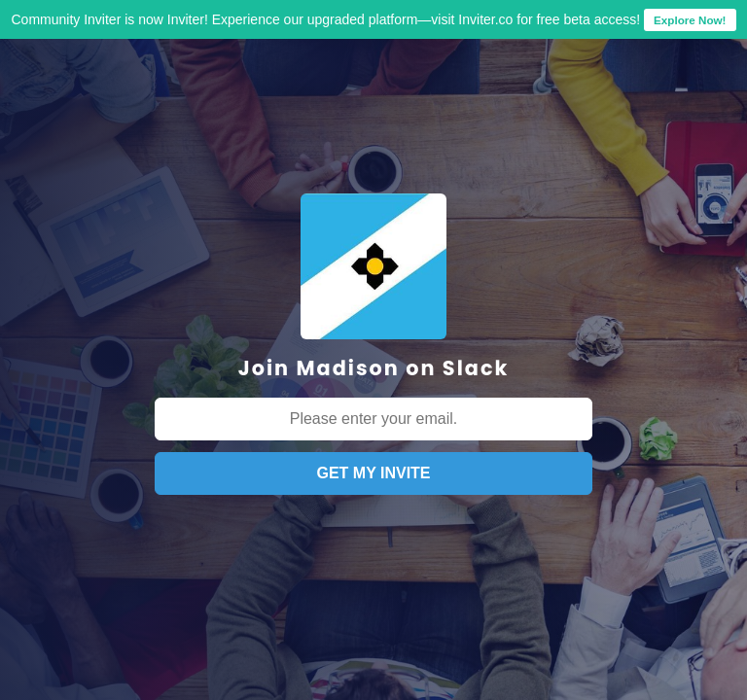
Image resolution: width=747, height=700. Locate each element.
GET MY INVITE (373, 473)
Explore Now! (690, 20)
